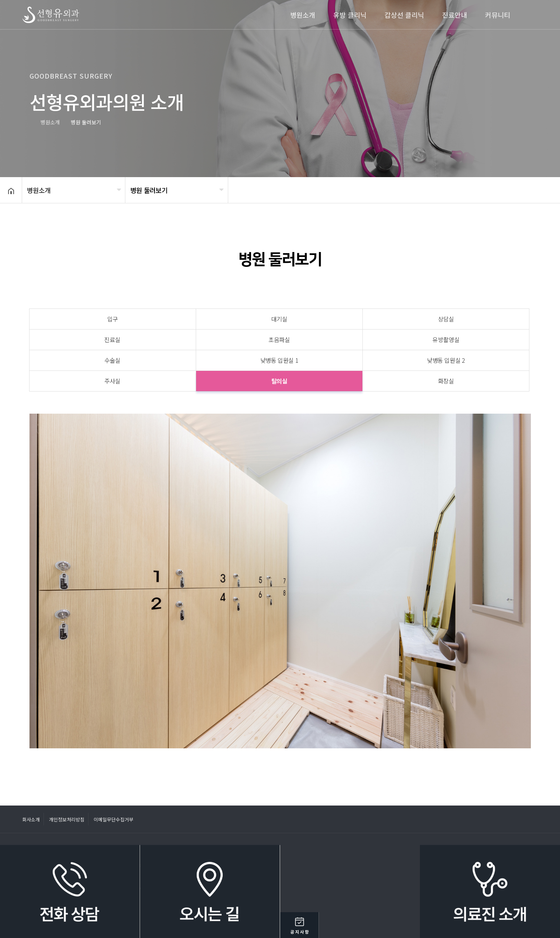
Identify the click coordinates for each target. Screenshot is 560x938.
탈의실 (279, 381)
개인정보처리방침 (67, 819)
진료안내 (455, 15)
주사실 (112, 381)
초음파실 (279, 339)
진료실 (112, 339)
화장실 (446, 381)
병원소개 (303, 15)
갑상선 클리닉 (404, 15)
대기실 (279, 319)
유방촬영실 (446, 339)
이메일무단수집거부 (114, 819)
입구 (113, 319)
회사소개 (31, 819)
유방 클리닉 (350, 15)
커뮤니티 (498, 15)
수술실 (112, 360)
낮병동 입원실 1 (279, 360)
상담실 (446, 319)
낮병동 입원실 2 (446, 360)
